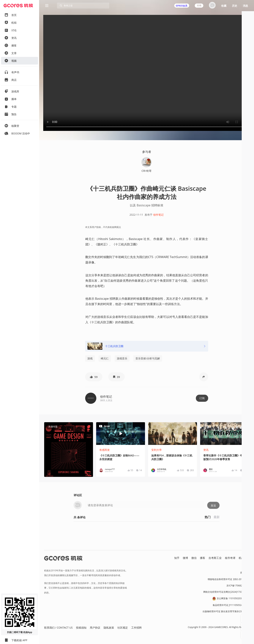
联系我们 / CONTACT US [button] (58, 628)
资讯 (206, 450)
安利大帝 (157, 450)
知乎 (177, 558)
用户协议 (95, 628)
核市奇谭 (230, 558)
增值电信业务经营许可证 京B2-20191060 (228, 579)
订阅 (202, 398)
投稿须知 (81, 628)
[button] (94, 377)
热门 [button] (208, 517)
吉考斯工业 (215, 558)
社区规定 (123, 628)
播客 (203, 558)
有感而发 (105, 450)
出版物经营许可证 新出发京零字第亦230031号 (226, 611)
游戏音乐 (122, 358)
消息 (245, 6)
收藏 (224, 6)
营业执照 (245, 573)
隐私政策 (109, 628)
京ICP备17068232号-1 (238, 586)
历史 (235, 6)
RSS (247, 562)
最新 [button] (217, 517)
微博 (185, 558)
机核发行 (244, 558)
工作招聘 (136, 628)
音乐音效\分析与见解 (148, 358)
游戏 (90, 358)
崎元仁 (105, 358)
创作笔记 (158, 215)
